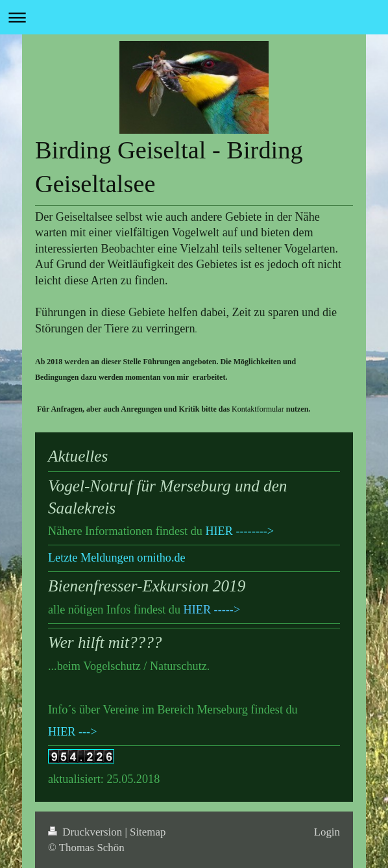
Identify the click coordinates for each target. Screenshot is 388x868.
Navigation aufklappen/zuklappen (194, 17)
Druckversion (86, 832)
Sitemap (148, 832)
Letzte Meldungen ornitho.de (117, 558)
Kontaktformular (258, 409)
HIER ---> (72, 732)
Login (327, 832)
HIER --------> (239, 531)
